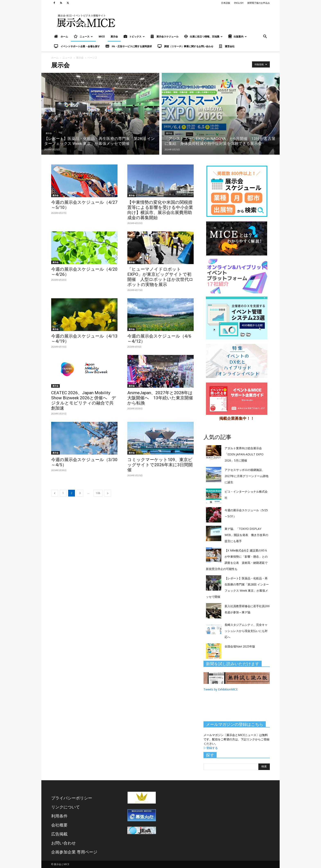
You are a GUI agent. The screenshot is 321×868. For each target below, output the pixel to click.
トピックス (134, 37)
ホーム (55, 58)
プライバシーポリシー (72, 798)
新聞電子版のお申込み (259, 3)
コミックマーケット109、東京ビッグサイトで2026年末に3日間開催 (160, 465)
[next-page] (108, 493)
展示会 (114, 37)
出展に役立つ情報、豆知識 (203, 37)
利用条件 (59, 816)
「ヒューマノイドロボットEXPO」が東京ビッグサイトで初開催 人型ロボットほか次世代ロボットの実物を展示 (160, 277)
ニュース (83, 37)
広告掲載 (59, 834)
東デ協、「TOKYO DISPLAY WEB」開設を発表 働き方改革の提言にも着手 (246, 535)
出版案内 (238, 37)
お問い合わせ (63, 843)
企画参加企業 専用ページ (74, 852)
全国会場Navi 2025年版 (240, 646)
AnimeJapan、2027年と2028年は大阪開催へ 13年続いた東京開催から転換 (160, 398)
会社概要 (59, 825)
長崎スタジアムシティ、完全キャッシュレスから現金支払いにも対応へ (246, 631)
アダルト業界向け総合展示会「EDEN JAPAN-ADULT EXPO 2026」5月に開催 (244, 454)
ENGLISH (239, 3)
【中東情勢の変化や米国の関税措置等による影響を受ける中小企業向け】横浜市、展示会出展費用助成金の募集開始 (160, 210)
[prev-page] (55, 493)
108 (98, 493)
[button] (265, 37)
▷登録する (211, 748)
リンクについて (66, 807)
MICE (102, 37)
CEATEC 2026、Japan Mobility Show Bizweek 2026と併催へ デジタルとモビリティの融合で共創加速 (84, 400)
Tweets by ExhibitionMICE (221, 689)
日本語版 (226, 3)
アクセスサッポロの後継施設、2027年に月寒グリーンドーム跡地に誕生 (246, 476)
